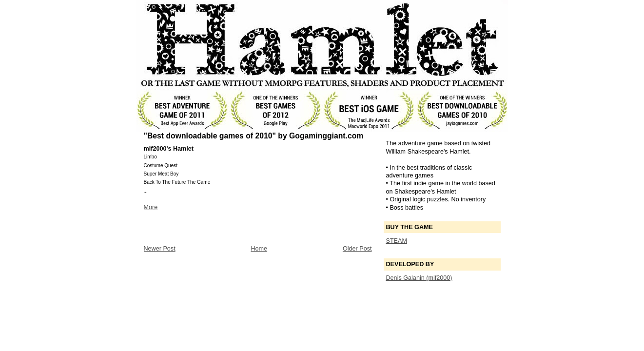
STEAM (397, 241)
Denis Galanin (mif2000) (419, 278)
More (151, 207)
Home (259, 249)
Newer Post (160, 249)
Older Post (357, 249)
